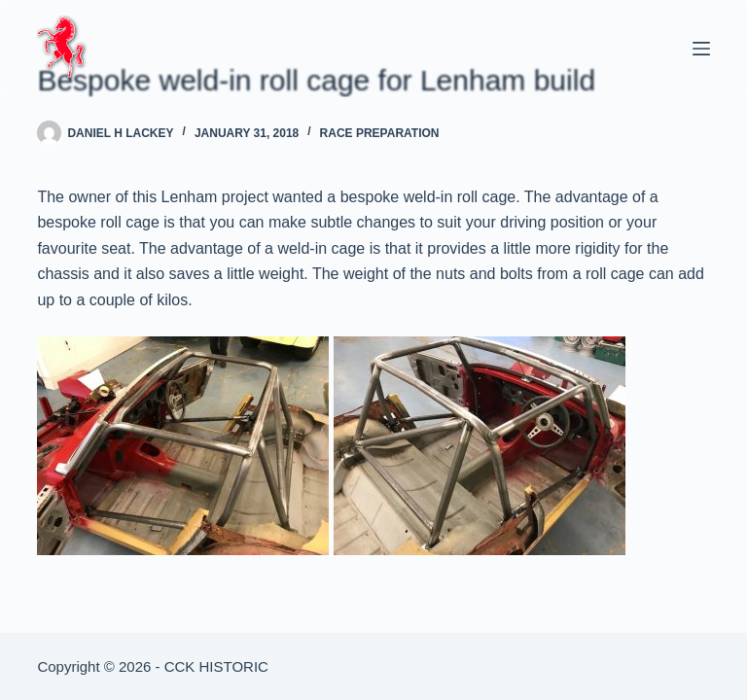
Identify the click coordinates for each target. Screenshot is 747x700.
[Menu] (701, 49)
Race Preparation (380, 133)
